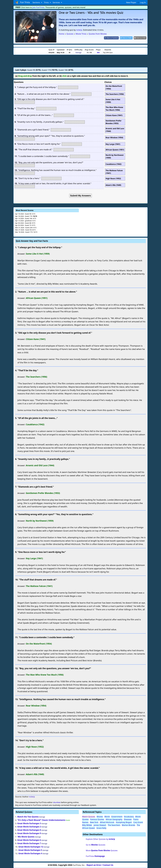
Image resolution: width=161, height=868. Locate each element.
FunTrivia (95, 856)
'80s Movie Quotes (26, 837)
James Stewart (100, 825)
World (107, 817)
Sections (37, 2)
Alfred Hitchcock (107, 822)
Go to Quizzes (96, 845)
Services (57, 2)
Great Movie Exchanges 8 (29, 830)
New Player (131, 2)
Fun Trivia (23, 2)
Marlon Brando (128, 825)
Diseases (128, 819)
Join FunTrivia (38, 7)
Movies (100, 817)
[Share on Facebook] (111, 38)
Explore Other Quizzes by (100, 839)
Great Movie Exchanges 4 (30, 853)
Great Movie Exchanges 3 (29, 823)
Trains (136, 819)
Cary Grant (138, 822)
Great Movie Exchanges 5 (30, 850)
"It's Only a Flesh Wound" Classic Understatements (41, 820)
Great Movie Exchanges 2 (29, 827)
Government (117, 817)
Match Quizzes (89, 817)
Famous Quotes (97, 819)
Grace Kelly (101, 828)
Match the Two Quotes (28, 817)
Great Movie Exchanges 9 (29, 833)
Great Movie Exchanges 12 (31, 847)
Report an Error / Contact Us (100, 865)
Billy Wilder (87, 825)
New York (94, 822)
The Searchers (114, 825)
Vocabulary (129, 817)
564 (98, 53)
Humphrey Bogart (124, 822)
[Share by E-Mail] (140, 38)
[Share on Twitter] (126, 38)
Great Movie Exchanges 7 (29, 843)
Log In (143, 2)
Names (85, 822)
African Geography (114, 819)
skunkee (57, 802)
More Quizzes (102, 850)
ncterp (79, 30)
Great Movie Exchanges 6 (29, 840)
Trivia (47, 2)
